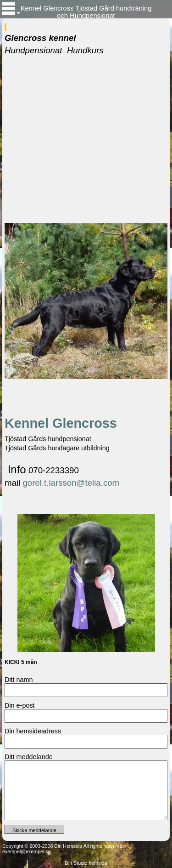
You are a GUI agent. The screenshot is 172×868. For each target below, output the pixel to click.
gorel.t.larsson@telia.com (71, 483)
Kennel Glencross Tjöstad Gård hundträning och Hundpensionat (86, 11)
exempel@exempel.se (27, 851)
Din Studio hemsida (86, 863)
